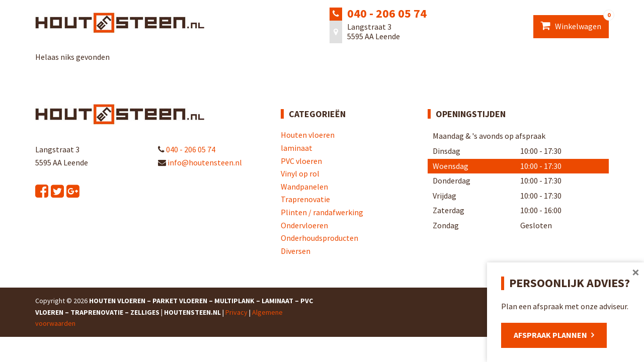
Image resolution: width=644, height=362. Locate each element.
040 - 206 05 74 (387, 13)
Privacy (236, 312)
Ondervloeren (304, 225)
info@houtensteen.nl (200, 162)
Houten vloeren (308, 135)
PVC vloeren (301, 161)
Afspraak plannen (550, 335)
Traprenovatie (305, 199)
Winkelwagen (575, 23)
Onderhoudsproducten (319, 238)
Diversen (296, 251)
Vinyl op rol (300, 173)
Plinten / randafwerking (322, 212)
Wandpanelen (304, 187)
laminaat (297, 148)
